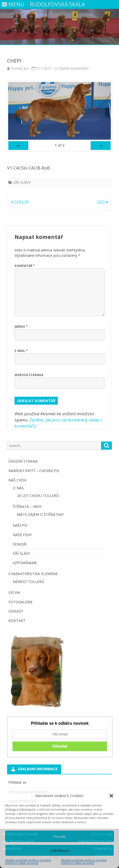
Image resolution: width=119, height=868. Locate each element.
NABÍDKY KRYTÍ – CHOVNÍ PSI (34, 471)
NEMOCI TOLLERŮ (28, 582)
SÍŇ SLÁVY (22, 182)
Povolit (60, 836)
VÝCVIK (14, 593)
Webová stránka (29, 375)
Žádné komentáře (74, 68)
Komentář (25, 266)
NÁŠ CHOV (17, 480)
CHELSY (20, 202)
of (60, 145)
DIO (103, 202)
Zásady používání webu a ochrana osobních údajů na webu (28, 861)
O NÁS (18, 488)
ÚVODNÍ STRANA (23, 461)
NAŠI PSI (20, 525)
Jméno (21, 327)
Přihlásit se (17, 782)
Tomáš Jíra (20, 68)
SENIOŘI (20, 544)
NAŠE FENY (22, 535)
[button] (111, 796)
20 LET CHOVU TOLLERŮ (38, 496)
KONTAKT (17, 621)
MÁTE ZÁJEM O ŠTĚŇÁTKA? (40, 514)
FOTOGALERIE (21, 602)
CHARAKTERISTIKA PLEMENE (33, 574)
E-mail (21, 351)
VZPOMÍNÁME (25, 563)
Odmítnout (60, 850)
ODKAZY (16, 611)
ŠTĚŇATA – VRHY (27, 507)
